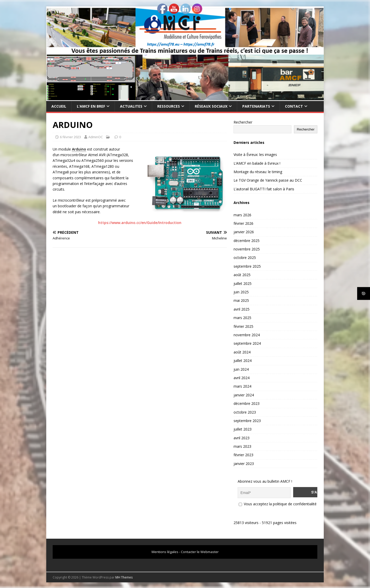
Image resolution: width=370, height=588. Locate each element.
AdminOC (96, 137)
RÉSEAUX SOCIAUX (211, 106)
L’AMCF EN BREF (91, 106)
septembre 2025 (247, 266)
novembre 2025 (247, 249)
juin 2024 (241, 369)
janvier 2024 (244, 395)
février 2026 (243, 223)
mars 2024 (242, 386)
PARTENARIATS (256, 106)
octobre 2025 (245, 258)
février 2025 (243, 326)
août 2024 (242, 352)
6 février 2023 (70, 137)
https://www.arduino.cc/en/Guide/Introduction (140, 223)
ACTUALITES (131, 106)
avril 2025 (242, 309)
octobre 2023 (245, 412)
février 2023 (243, 455)
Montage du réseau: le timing (258, 172)
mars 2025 (242, 318)
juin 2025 (241, 292)
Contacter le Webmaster (200, 551)
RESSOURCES (169, 106)
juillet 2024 (243, 361)
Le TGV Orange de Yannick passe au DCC (268, 180)
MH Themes (124, 577)
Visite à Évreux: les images (255, 155)
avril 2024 (242, 378)
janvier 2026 (244, 232)
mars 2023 (242, 446)
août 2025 (242, 275)
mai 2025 (241, 300)
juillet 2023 (243, 429)
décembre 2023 (247, 403)
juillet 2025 (243, 283)
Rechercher (243, 122)
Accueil (59, 106)
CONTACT (294, 106)
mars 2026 (242, 215)
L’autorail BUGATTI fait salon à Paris (264, 189)
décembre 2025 (247, 241)
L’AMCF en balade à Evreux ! (257, 163)
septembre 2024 (247, 343)
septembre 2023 (247, 421)
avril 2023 (242, 438)
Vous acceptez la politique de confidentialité (278, 503)
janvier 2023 (244, 464)
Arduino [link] (79, 149)
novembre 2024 (247, 335)
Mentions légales (165, 551)
